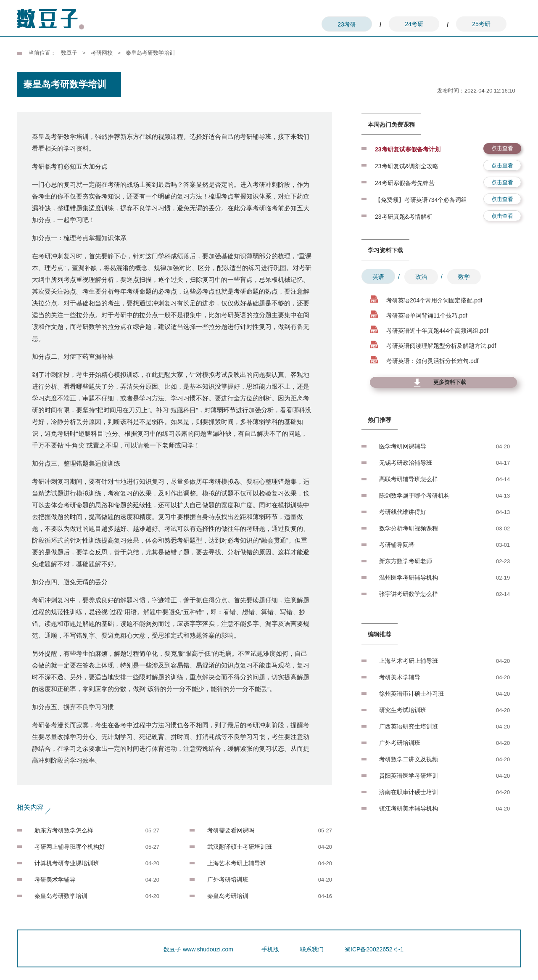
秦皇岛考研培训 (228, 896)
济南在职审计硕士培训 (409, 792)
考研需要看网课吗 (231, 830)
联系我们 (312, 949)
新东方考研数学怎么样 (64, 830)
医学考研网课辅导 (403, 446)
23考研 (347, 24)
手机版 (270, 949)
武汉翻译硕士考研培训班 (240, 847)
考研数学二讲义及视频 (409, 759)
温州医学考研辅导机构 (409, 577)
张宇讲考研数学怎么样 (409, 594)
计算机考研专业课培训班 (67, 863)
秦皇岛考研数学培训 (61, 896)
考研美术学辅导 (55, 879)
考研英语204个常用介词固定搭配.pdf (434, 300)
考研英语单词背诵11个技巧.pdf (427, 315)
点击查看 (502, 148)
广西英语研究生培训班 (409, 726)
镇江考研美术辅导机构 (409, 808)
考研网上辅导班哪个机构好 (70, 847)
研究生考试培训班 (403, 710)
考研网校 (102, 53)
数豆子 (69, 53)
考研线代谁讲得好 (403, 512)
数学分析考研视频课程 (409, 528)
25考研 (481, 24)
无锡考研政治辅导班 (406, 463)
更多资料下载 (450, 382)
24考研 (414, 24)
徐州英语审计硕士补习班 (411, 694)
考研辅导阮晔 (397, 545)
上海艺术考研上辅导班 (237, 863)
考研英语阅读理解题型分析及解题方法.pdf (441, 346)
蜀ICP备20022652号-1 (374, 949)
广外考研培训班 (228, 879)
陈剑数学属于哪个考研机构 (414, 495)
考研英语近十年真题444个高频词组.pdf (437, 331)
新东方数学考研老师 (406, 561)
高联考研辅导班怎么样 (409, 479)
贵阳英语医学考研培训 (409, 776)
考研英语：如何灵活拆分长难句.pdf (432, 361)
